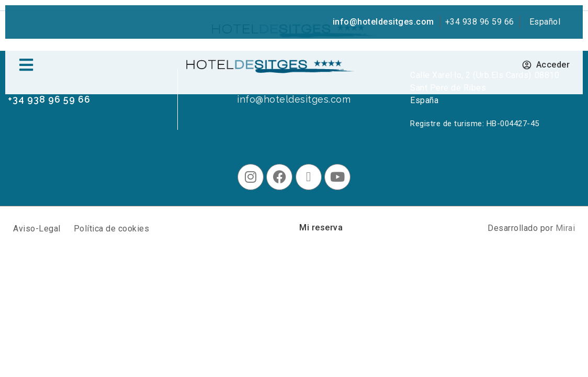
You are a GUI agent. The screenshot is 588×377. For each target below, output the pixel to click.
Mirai (566, 228)
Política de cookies (112, 229)
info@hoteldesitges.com (383, 22)
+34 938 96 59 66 (480, 22)
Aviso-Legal (37, 229)
